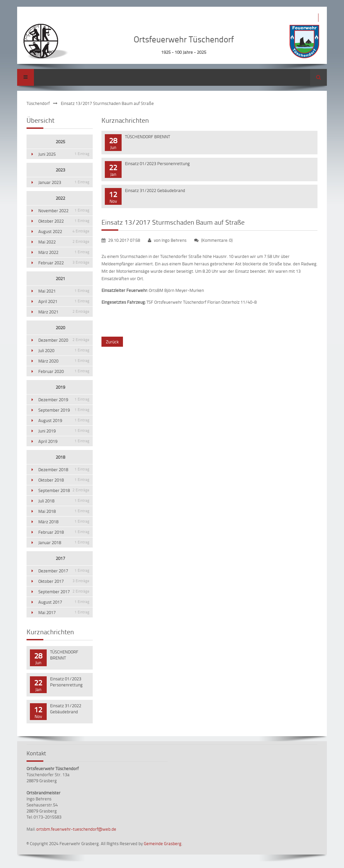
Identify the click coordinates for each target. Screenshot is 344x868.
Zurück (112, 342)
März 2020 (64, 361)
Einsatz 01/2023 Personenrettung (157, 163)
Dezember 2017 (64, 571)
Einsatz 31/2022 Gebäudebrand (155, 190)
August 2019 (64, 420)
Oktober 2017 (64, 581)
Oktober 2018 (64, 480)
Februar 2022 (64, 263)
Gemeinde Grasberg (163, 843)
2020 (60, 328)
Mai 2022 (64, 242)
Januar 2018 (64, 542)
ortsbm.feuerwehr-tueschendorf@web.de (76, 829)
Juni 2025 (64, 154)
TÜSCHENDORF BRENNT (147, 137)
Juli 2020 (64, 350)
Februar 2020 (64, 371)
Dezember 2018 (64, 469)
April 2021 (64, 301)
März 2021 (64, 312)
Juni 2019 (64, 431)
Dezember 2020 (64, 340)
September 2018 (64, 490)
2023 (60, 170)
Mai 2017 (64, 612)
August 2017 (64, 602)
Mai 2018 (64, 511)
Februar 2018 (64, 532)
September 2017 (64, 592)
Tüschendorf (38, 103)
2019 (60, 387)
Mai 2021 (64, 291)
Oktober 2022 (64, 221)
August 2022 (64, 231)
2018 (60, 457)
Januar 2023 (64, 182)
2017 (60, 558)
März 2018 (64, 522)
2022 (60, 198)
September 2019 (64, 410)
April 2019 (64, 441)
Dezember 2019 (64, 400)
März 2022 (64, 252)
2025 (60, 142)
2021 (60, 278)
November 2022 (64, 211)
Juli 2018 (64, 501)
